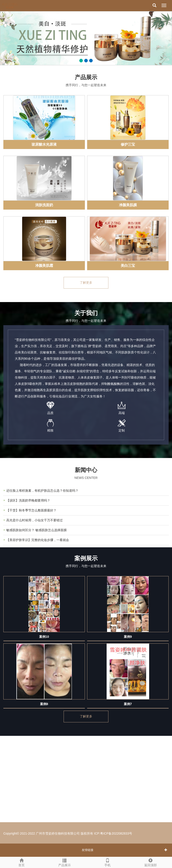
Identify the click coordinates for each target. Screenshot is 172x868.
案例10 (44, 637)
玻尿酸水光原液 (44, 144)
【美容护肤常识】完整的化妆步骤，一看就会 (38, 540)
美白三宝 (128, 266)
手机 (107, 862)
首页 (21, 862)
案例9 (128, 637)
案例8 (44, 704)
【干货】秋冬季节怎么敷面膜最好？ (31, 510)
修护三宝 (128, 144)
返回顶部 (150, 862)
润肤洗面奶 (44, 205)
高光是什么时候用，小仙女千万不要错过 (34, 520)
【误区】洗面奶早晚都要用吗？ (28, 500)
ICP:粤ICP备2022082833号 (113, 833)
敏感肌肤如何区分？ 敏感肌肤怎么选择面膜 (37, 530)
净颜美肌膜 (128, 205)
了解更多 (86, 283)
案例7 (128, 704)
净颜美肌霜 (44, 266)
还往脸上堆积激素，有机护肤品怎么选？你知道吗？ (42, 491)
